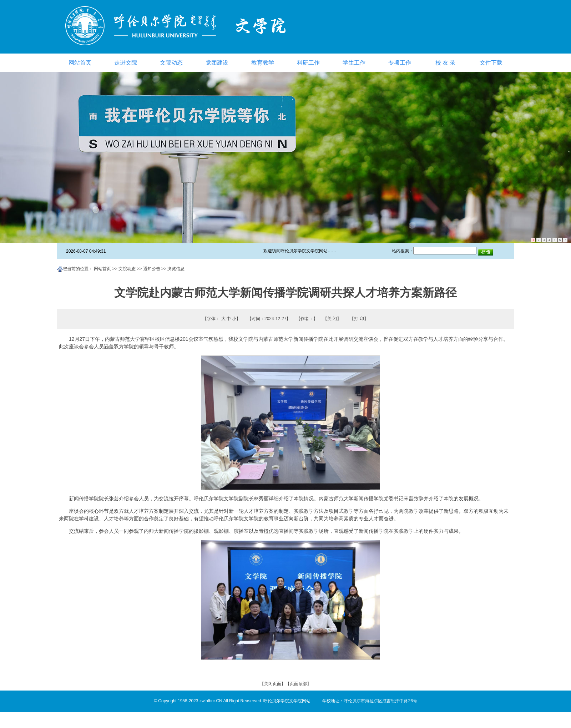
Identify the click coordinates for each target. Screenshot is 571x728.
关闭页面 (273, 684)
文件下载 (491, 63)
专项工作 (400, 63)
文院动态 (171, 63)
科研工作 (308, 63)
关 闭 (332, 319)
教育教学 (263, 63)
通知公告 (152, 269)
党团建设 (217, 63)
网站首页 (80, 63)
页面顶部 (298, 684)
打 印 (359, 319)
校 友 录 (446, 63)
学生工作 (354, 63)
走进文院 (126, 63)
